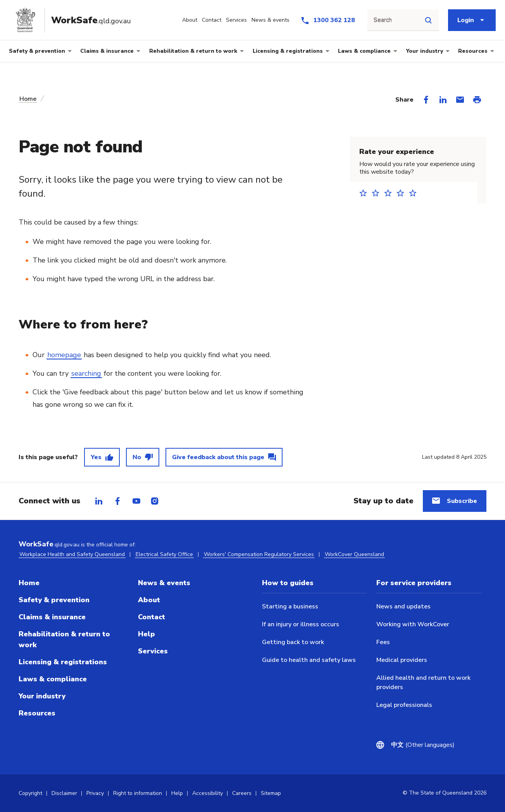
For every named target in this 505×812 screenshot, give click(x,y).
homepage (64, 355)
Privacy (95, 793)
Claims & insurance (107, 51)
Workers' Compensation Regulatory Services (259, 554)
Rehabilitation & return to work (193, 51)
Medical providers (402, 660)
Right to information (138, 793)
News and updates (403, 606)
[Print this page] (477, 100)
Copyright (30, 793)
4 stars (403, 193)
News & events (164, 583)
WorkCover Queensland (354, 554)
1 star (365, 193)
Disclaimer (64, 793)
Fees (383, 642)
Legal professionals (404, 705)
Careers (242, 793)
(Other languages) (423, 745)
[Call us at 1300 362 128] (328, 20)
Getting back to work (293, 642)
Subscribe (462, 501)
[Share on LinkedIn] (443, 100)
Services (153, 651)
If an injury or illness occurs (301, 624)
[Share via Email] (460, 100)
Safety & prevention (37, 51)
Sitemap (271, 793)
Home (28, 99)
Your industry (425, 51)
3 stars (390, 193)
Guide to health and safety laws (309, 660)
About (149, 600)
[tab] (99, 501)
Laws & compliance (364, 51)
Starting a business (290, 606)
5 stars (415, 193)
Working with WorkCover (413, 624)
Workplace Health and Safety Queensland (72, 554)
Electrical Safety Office (164, 554)
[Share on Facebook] (426, 100)
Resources (473, 51)
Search (383, 20)
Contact (152, 617)
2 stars (378, 193)
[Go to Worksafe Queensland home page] (76, 20)
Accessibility (208, 793)
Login (466, 20)
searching (86, 373)
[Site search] (428, 20)
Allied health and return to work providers (423, 682)
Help (147, 634)
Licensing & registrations (288, 51)
